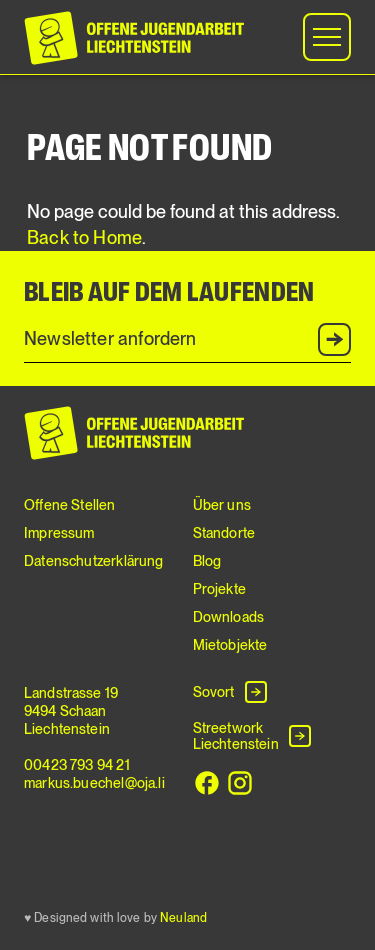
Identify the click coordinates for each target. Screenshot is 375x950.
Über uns (222, 505)
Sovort (214, 692)
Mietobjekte (230, 645)
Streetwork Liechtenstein (236, 736)
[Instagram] (240, 783)
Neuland (183, 918)
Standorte (224, 533)
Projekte (219, 589)
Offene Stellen (70, 505)
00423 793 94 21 (77, 765)
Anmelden (335, 340)
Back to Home (84, 237)
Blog (207, 561)
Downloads (229, 617)
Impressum (59, 533)
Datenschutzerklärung (94, 561)
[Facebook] (207, 783)
